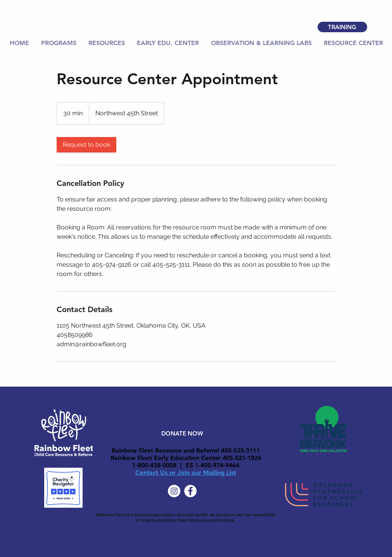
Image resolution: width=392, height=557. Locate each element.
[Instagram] (174, 491)
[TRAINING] (342, 27)
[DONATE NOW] (182, 433)
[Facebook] (190, 491)
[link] (86, 145)
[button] (107, 43)
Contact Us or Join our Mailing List (186, 473)
